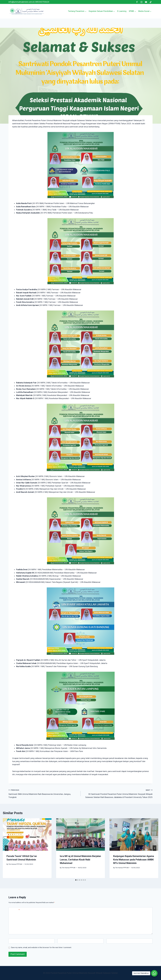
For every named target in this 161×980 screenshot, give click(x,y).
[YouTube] (146, 2)
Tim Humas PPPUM (15, 864)
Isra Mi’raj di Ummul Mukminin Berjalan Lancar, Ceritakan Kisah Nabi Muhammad (80, 860)
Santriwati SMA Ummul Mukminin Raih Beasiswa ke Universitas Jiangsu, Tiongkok (43, 793)
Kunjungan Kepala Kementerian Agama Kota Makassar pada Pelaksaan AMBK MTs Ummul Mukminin (134, 860)
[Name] (31, 941)
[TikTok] (151, 2)
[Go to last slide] (6, 848)
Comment (15, 910)
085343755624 (42, 2)
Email (61, 941)
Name (12, 941)
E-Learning (122, 11)
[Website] (130, 941)
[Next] (155, 848)
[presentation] (27, 834)
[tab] (76, 880)
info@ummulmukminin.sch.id (21, 2)
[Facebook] (137, 2)
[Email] (81, 941)
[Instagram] (142, 2)
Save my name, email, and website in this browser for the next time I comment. (41, 947)
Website (111, 941)
